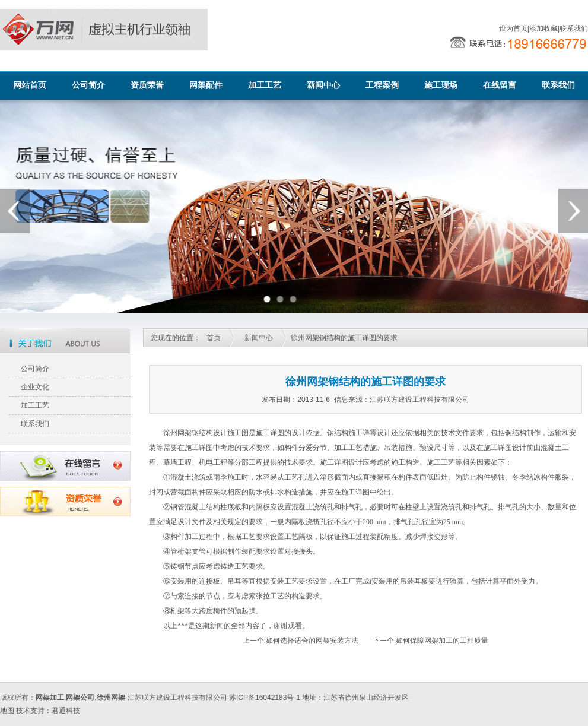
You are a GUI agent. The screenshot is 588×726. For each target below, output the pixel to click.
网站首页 (30, 85)
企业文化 (35, 387)
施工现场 (441, 85)
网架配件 (206, 85)
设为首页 (513, 28)
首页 (214, 338)
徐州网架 (177, 433)
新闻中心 (323, 85)
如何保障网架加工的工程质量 (442, 641)
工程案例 (382, 85)
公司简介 (88, 85)
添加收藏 (543, 28)
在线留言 (500, 85)
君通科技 (66, 711)
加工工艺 (265, 85)
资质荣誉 (147, 85)
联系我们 (574, 28)
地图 (7, 711)
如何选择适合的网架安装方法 (312, 641)
